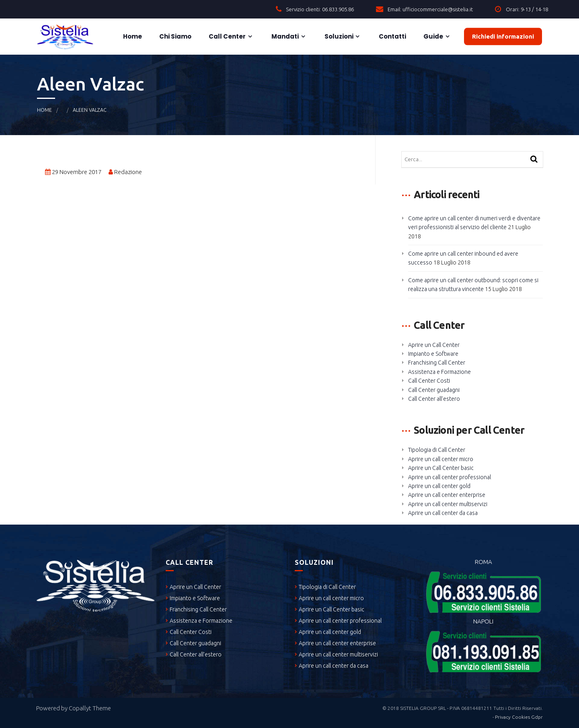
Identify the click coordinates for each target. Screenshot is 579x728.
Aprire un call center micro (441, 459)
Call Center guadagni (434, 390)
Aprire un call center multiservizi (448, 504)
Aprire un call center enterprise (447, 495)
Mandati (284, 36)
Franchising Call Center (437, 363)
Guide (433, 36)
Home (132, 36)
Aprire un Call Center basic (441, 468)
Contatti (392, 36)
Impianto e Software (433, 354)
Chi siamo (175, 36)
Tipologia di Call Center (437, 450)
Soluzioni (338, 36)
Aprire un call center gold (439, 486)
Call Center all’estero (434, 399)
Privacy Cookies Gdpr (519, 717)
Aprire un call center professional (450, 477)
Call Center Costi (429, 381)
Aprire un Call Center (434, 345)
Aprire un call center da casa (443, 513)
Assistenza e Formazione (439, 372)
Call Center (227, 36)
